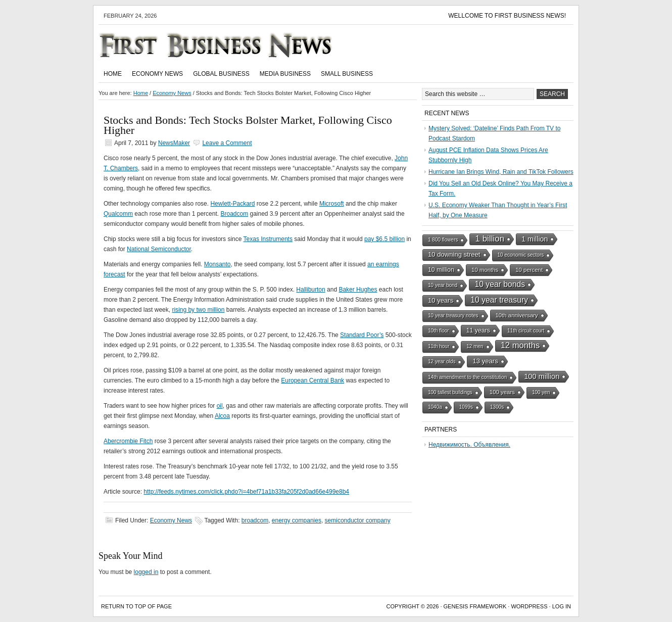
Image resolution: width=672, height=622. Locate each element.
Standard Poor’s (362, 335)
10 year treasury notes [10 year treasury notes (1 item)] (453, 316)
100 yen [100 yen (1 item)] (541, 392)
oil (220, 406)
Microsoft (332, 204)
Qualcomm (118, 214)
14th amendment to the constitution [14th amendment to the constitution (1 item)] (467, 377)
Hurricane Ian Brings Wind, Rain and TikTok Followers (501, 172)
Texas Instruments (268, 239)
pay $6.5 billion (385, 239)
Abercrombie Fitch (128, 441)
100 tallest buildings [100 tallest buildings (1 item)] (450, 392)
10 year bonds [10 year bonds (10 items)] (500, 284)
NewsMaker (174, 143)
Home (113, 74)
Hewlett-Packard (232, 204)
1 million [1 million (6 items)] (535, 239)
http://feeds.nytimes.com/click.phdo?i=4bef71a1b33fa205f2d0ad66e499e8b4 (246, 492)
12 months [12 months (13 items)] (520, 345)
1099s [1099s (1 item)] (466, 407)
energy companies (297, 520)
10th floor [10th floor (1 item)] (439, 331)
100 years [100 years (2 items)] (502, 392)
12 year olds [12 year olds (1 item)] (442, 362)
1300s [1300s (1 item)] (497, 407)
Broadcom (234, 214)
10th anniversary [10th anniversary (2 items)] (517, 315)
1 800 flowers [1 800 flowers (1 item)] (443, 240)
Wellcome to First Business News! (507, 16)
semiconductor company (358, 520)
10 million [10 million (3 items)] (441, 270)
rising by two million (198, 310)
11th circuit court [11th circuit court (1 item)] (526, 331)
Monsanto (218, 264)
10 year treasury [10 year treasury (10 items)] (499, 300)
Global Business (221, 74)
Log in (562, 606)
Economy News (157, 74)
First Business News (230, 45)
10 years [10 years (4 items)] (441, 300)
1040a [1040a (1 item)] (435, 407)
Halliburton (310, 290)
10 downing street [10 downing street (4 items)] (454, 254)
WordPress (529, 606)
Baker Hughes (358, 290)
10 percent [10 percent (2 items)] (529, 270)
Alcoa (222, 416)
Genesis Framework (475, 606)
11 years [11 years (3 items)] (478, 330)
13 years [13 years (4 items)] (485, 361)
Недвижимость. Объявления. (469, 445)
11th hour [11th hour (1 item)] (439, 346)
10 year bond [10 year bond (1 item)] (443, 285)
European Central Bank (313, 380)
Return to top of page (136, 606)
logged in (146, 572)
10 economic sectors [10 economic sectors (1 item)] (521, 255)
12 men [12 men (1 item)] (475, 346)
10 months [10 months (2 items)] (485, 270)
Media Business (285, 74)
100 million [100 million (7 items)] (542, 376)
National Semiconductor (159, 249)
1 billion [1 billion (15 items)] (490, 239)
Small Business (347, 74)
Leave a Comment (227, 143)
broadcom (255, 520)
